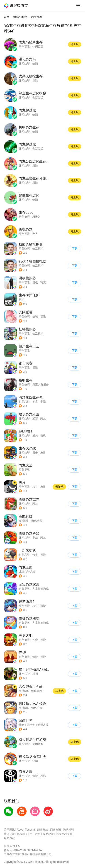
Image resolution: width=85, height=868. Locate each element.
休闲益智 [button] (24, 418)
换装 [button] (35, 316)
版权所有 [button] (22, 834)
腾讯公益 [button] (9, 834)
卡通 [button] (43, 401)
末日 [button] (43, 452)
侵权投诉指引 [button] (64, 834)
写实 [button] (43, 282)
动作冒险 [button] (24, 282)
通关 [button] (35, 435)
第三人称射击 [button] (41, 384)
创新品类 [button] (24, 401)
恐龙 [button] (43, 418)
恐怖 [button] (43, 776)
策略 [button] (22, 725)
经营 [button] (35, 418)
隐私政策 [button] (48, 834)
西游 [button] (43, 606)
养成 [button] (35, 538)
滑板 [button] (35, 282)
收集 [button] (35, 555)
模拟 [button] (22, 299)
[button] (16, 6)
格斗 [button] (35, 487)
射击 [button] (35, 452)
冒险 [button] (43, 316)
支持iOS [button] (24, 521)
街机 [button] (43, 435)
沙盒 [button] (35, 401)
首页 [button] (7, 17)
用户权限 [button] (35, 834)
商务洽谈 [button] (56, 830)
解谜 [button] (35, 657)
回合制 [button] (31, 725)
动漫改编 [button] (43, 725)
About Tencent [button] (26, 830)
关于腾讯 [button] (9, 830)
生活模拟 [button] (38, 248)
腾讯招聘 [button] (68, 830)
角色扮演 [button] (24, 248)
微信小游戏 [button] (20, 17)
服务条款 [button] (43, 830)
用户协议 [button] (9, 838)
